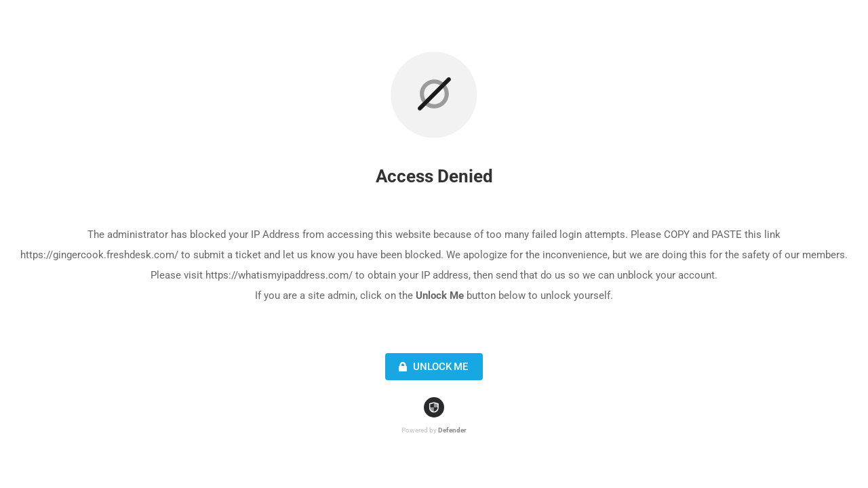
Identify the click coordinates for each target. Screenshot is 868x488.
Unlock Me (432, 367)
